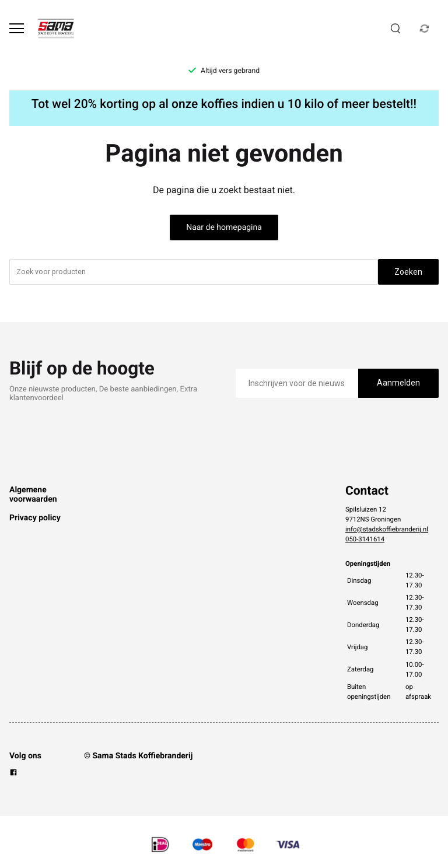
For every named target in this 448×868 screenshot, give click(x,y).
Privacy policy (35, 518)
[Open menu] (17, 28)
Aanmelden (398, 383)
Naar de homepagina (224, 228)
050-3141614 (365, 539)
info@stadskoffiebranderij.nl (387, 529)
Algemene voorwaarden (33, 495)
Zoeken (408, 272)
